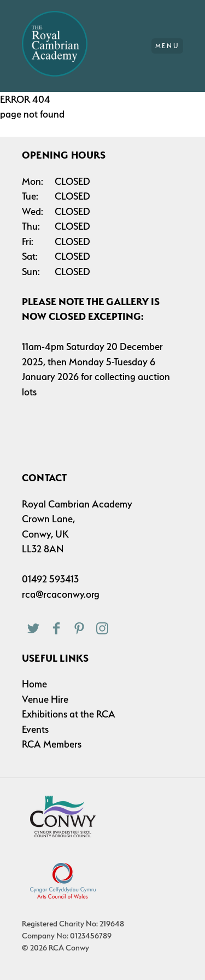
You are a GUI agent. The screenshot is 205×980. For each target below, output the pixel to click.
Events (35, 729)
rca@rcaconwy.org (61, 594)
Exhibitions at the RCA (69, 714)
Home (34, 684)
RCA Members (52, 744)
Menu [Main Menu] (168, 46)
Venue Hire (45, 699)
